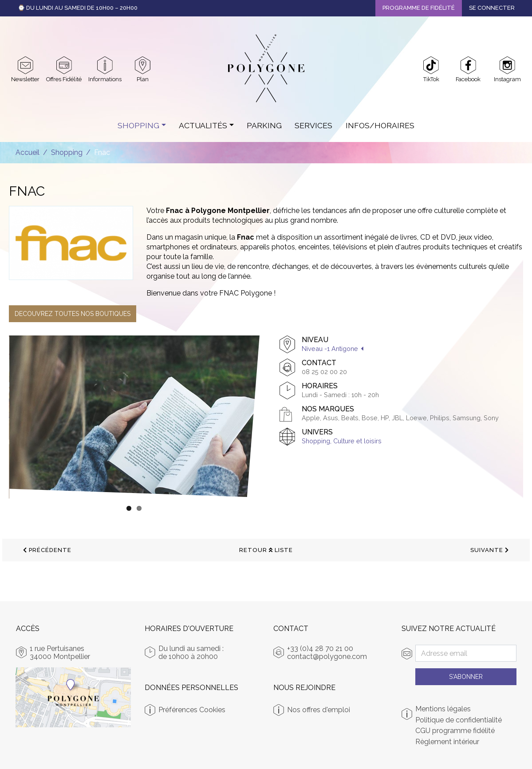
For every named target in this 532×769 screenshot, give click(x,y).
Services (313, 125)
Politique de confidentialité (459, 720)
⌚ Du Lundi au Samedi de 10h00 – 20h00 (78, 8)
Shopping (138, 125)
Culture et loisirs (357, 441)
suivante (490, 550)
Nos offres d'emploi (319, 710)
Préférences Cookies (192, 710)
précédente (47, 550)
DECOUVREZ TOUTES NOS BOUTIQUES (73, 314)
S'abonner (466, 677)
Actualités (203, 125)
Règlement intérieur (447, 742)
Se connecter (492, 8)
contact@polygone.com (327, 657)
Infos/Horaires (380, 125)
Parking (264, 125)
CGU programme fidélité (455, 731)
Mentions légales (443, 709)
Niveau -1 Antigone (330, 349)
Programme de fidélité (419, 8)
